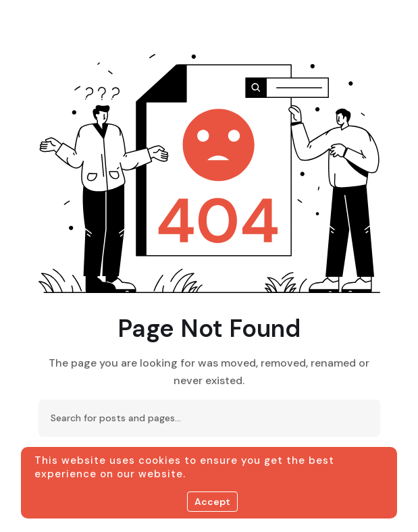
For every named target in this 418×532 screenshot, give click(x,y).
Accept (212, 502)
